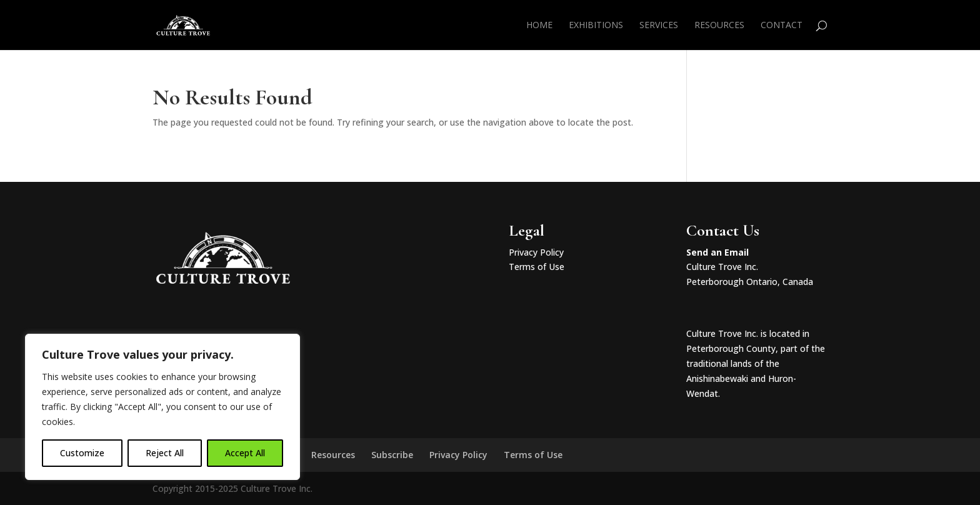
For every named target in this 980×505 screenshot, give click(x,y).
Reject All (165, 453)
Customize (82, 453)
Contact (782, 26)
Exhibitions (596, 26)
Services (659, 26)
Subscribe (392, 455)
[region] (162, 407)
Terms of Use (537, 267)
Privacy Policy (536, 252)
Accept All (245, 453)
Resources (719, 26)
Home (539, 26)
